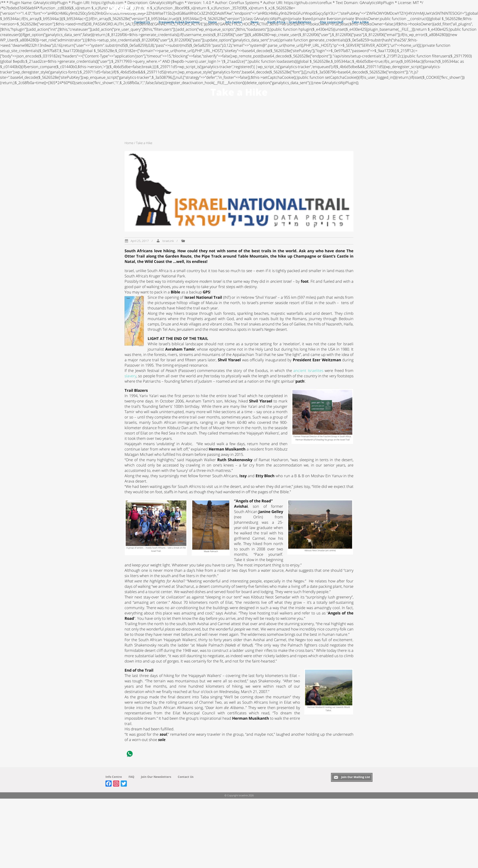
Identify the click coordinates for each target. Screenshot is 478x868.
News (255, 22)
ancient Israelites (308, 371)
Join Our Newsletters (156, 777)
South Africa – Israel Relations (289, 22)
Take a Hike (360, 22)
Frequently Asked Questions (179, 22)
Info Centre (234, 22)
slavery (130, 376)
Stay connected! (332, 22)
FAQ (131, 777)
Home (213, 22)
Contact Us (142, 22)
